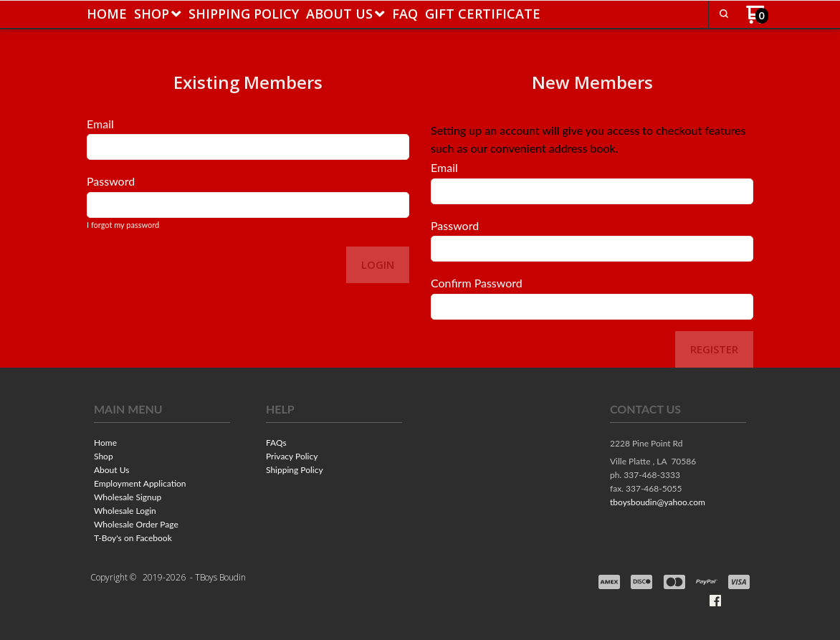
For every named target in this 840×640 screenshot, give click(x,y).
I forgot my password (123, 225)
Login (378, 264)
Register (714, 349)
